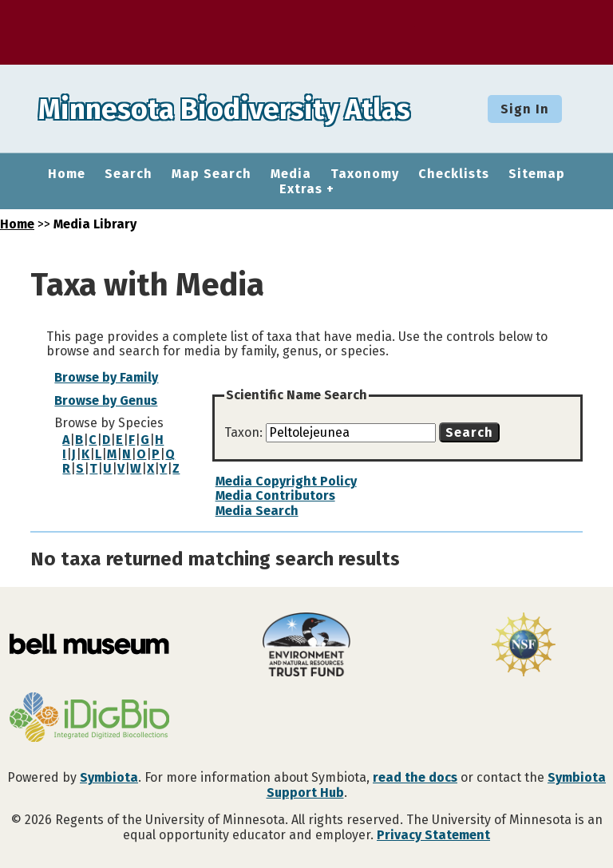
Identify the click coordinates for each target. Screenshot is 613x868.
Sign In (525, 109)
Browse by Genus (106, 400)
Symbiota (109, 777)
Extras (301, 189)
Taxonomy (365, 174)
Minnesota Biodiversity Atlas (248, 109)
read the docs (415, 777)
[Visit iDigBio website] (89, 719)
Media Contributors (275, 495)
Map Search (212, 174)
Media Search (257, 511)
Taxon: (245, 432)
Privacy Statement (433, 835)
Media (291, 174)
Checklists (454, 174)
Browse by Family (106, 377)
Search (129, 174)
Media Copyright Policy (286, 481)
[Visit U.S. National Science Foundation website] (524, 646)
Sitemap (537, 174)
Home (67, 174)
